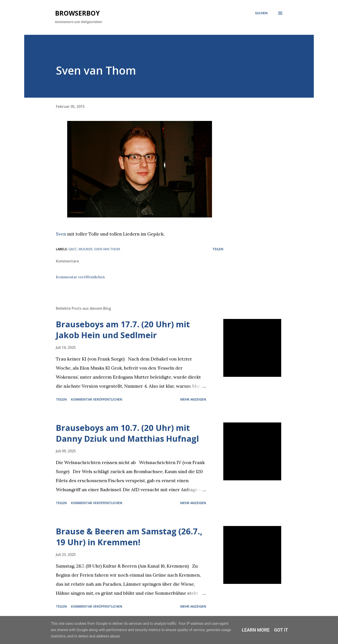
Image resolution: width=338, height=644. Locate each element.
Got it (281, 630)
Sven (61, 234)
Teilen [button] (218, 249)
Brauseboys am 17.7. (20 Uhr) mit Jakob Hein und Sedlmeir (123, 330)
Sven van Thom (107, 249)
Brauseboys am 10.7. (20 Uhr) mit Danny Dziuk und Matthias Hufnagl (127, 433)
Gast (73, 249)
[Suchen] (261, 13)
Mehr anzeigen (193, 399)
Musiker (85, 249)
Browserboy (77, 13)
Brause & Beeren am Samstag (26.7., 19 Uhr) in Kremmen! (129, 537)
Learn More (256, 630)
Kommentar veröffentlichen (80, 277)
